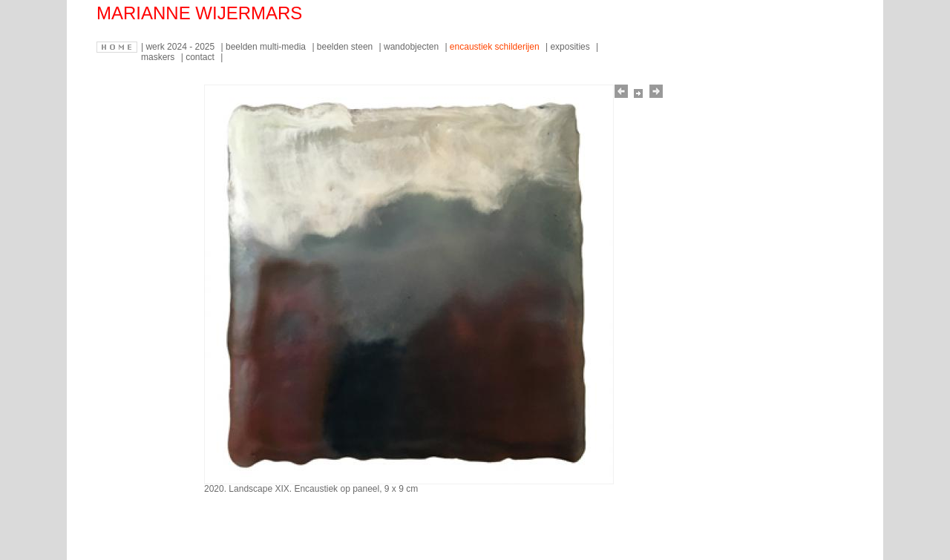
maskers (159, 57)
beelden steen (346, 47)
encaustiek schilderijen (496, 47)
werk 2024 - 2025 (181, 47)
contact (201, 57)
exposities (571, 47)
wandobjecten (412, 47)
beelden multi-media (267, 47)
